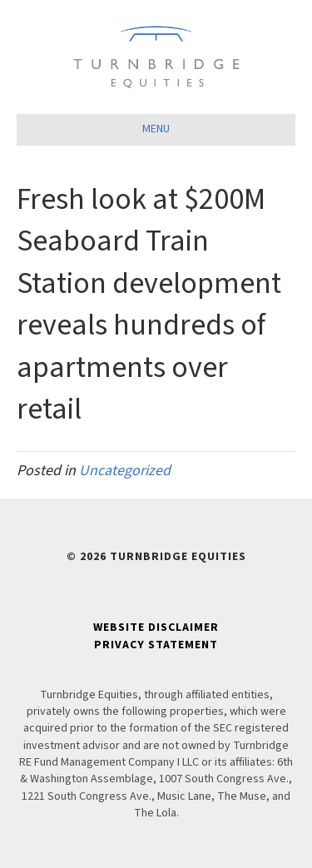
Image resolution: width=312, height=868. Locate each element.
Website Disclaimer (156, 627)
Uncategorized (125, 471)
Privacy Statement (156, 645)
